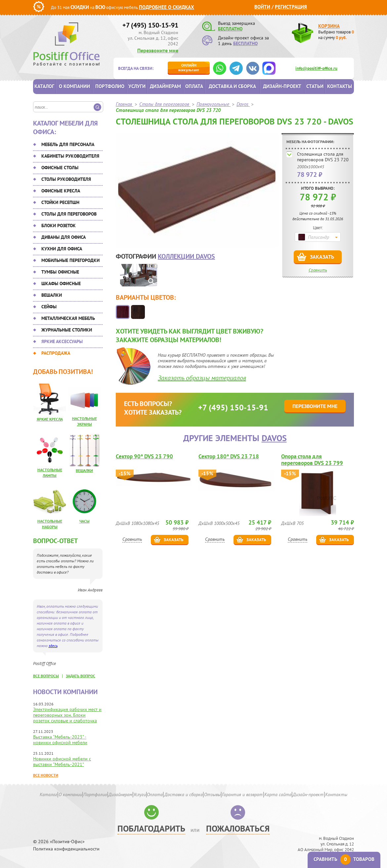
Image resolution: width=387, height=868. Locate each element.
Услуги (137, 86)
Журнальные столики (67, 330)
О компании (74, 86)
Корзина (329, 26)
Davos (274, 438)
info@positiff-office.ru (316, 68)
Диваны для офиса (64, 237)
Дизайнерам (165, 86)
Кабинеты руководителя (70, 156)
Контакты (340, 86)
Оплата (194, 86)
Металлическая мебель (68, 318)
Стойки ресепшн (60, 202)
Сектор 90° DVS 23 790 (144, 457)
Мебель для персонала (68, 144)
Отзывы (212, 794)
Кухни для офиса (62, 249)
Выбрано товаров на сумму (336, 35)
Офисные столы (60, 168)
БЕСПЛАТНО (230, 29)
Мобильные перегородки (70, 260)
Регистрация (291, 7)
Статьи (315, 86)
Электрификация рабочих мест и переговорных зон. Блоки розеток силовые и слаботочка (67, 715)
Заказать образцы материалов (202, 378)
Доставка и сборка (232, 86)
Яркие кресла (50, 419)
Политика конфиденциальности (66, 849)
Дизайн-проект (282, 86)
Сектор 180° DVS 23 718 (229, 457)
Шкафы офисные (61, 283)
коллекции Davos (186, 256)
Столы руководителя (66, 179)
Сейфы (49, 307)
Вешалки (52, 295)
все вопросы (46, 676)
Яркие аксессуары (62, 341)
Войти (262, 7)
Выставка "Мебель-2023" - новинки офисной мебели (60, 740)
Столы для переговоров (69, 214)
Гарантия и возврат (242, 794)
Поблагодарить (151, 828)
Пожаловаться (238, 828)
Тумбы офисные (60, 272)
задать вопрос (81, 676)
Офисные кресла (61, 191)
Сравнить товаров (344, 859)
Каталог (44, 86)
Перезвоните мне (158, 50)
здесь (53, 646)
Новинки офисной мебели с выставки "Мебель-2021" (62, 762)
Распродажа (56, 353)
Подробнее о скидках (167, 7)
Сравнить (318, 270)
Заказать (322, 257)
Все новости (46, 775)
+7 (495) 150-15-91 (150, 25)
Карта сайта (278, 794)
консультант (189, 67)
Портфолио (110, 86)
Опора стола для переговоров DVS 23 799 (312, 460)
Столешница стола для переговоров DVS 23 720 (323, 157)
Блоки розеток (59, 226)
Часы (85, 521)
